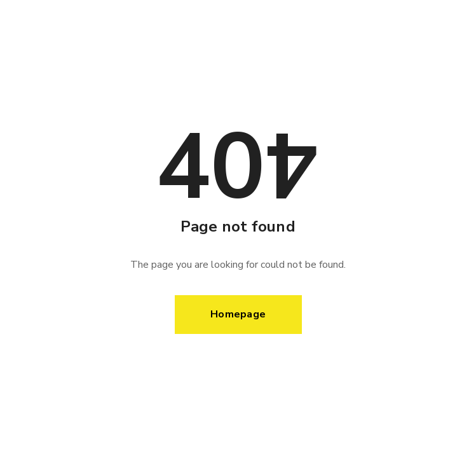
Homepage (238, 314)
